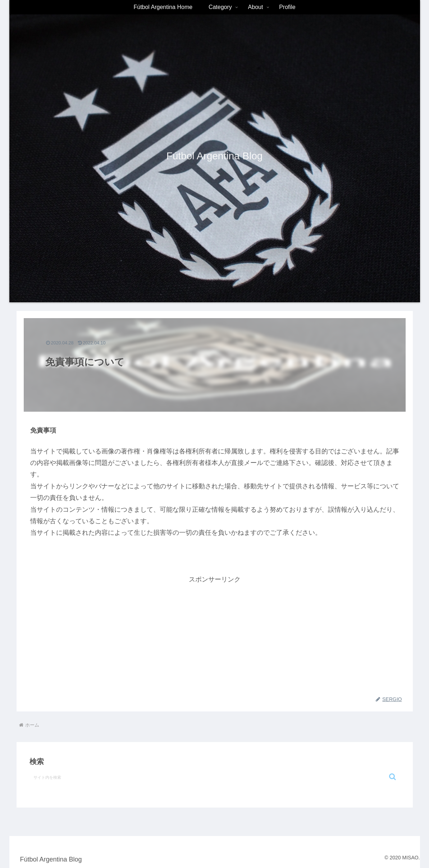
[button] (393, 777)
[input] (215, 777)
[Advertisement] (215, 636)
